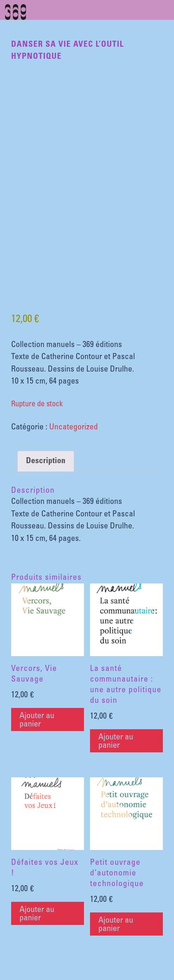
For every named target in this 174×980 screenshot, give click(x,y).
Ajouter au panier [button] (37, 720)
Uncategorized (74, 428)
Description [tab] (46, 461)
